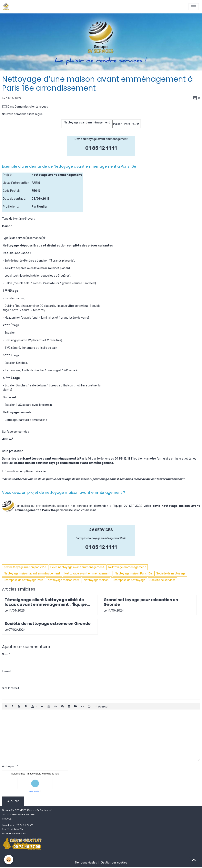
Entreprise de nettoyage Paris (24, 580)
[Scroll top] (194, 860)
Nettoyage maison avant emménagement (32, 574)
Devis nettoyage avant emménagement (77, 567)
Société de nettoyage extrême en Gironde (48, 624)
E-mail (6, 671)
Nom (5, 654)
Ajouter (13, 801)
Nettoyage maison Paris (64, 580)
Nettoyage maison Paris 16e (133, 574)
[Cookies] (9, 860)
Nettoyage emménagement (127, 567)
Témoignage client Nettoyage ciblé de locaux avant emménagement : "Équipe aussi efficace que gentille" (46, 602)
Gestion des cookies (114, 863)
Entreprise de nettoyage (129, 580)
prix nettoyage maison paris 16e (25, 567)
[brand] (7, 7)
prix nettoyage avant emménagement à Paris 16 (55, 459)
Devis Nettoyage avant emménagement (101, 139)
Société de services (163, 580)
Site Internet (11, 688)
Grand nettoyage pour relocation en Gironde (141, 602)
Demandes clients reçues (31, 107)
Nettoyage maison (96, 580)
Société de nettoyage (171, 574)
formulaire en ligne (169, 459)
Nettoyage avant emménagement (88, 574)
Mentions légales (86, 863)
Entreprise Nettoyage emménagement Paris (101, 538)
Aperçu (101, 706)
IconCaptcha (34, 791)
